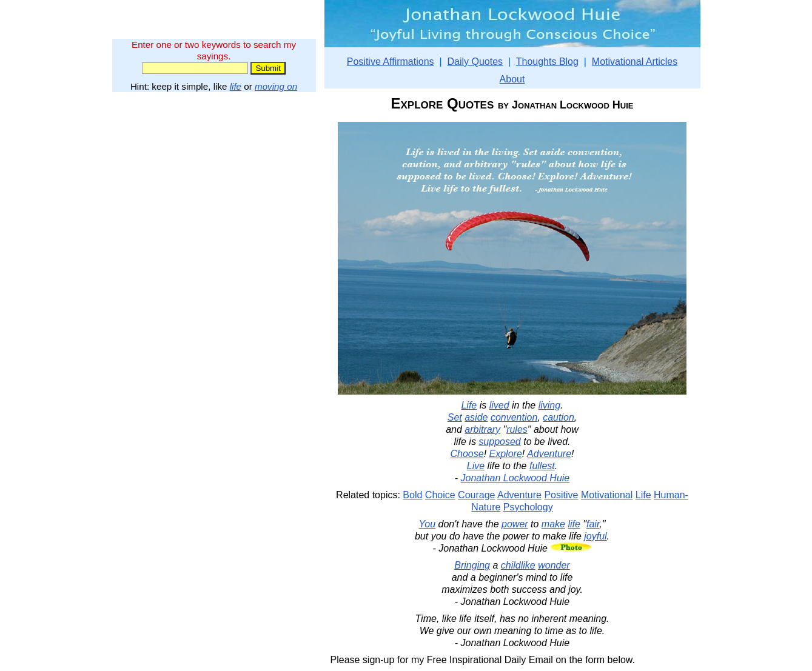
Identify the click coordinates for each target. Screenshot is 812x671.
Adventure (549, 454)
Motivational (607, 495)
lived (499, 405)
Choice (440, 495)
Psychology (528, 507)
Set (455, 417)
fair (593, 524)
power (515, 524)
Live (476, 466)
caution (559, 417)
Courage (476, 495)
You (428, 524)
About (512, 79)
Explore (506, 454)
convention (514, 417)
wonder (554, 565)
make (553, 524)
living (549, 405)
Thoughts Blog (547, 62)
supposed (499, 442)
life (236, 86)
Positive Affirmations (391, 62)
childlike (518, 565)
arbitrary (482, 429)
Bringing (472, 565)
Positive (561, 495)
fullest (542, 466)
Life (469, 405)
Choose (467, 454)
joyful (595, 536)
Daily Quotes (475, 62)
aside (476, 417)
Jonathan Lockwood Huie (515, 478)
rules (517, 429)
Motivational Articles (635, 62)
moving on (276, 86)
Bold (412, 495)
